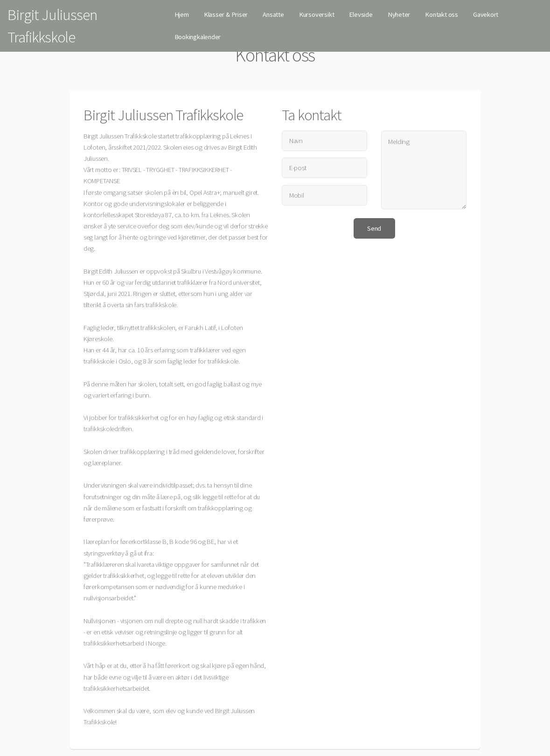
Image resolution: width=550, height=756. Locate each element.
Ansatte (273, 14)
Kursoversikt (317, 14)
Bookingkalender (198, 37)
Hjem (182, 14)
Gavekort (486, 14)
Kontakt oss (442, 14)
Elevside (361, 14)
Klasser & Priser (226, 14)
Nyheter (399, 14)
